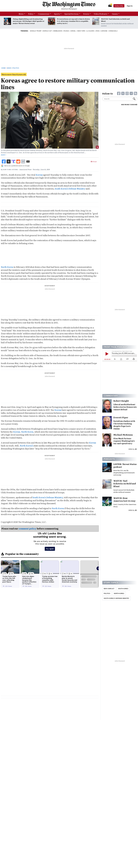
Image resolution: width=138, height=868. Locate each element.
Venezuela (113, 31)
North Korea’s (26, 446)
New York (81, 31)
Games (115, 14)
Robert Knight (121, 401)
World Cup (47, 31)
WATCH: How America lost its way (125, 499)
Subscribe (119, 6)
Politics (16, 68)
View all (132, 449)
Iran (98, 31)
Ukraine (104, 31)
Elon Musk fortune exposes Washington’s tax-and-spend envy (124, 441)
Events (86, 14)
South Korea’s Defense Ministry (70, 189)
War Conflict (109, 589)
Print (94, 161)
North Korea (7, 267)
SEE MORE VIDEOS (129, 104)
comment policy (27, 529)
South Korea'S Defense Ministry (116, 598)
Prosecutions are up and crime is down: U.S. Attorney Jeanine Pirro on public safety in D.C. (73, 21)
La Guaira (91, 31)
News (21, 14)
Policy (31, 14)
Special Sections (71, 14)
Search (134, 99)
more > (3, 155)
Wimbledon (58, 31)
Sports (57, 14)
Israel (73, 31)
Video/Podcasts (100, 14)
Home (3, 68)
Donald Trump (36, 31)
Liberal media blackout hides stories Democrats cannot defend (125, 407)
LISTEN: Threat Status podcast (125, 466)
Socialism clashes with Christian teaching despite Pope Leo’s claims (124, 425)
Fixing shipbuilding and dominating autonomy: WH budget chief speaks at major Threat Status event (29, 21)
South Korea (123, 589)
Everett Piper (121, 417)
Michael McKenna (123, 435)
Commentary (44, 14)
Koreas (39, 175)
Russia (66, 31)
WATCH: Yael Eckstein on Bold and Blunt (115, 20)
